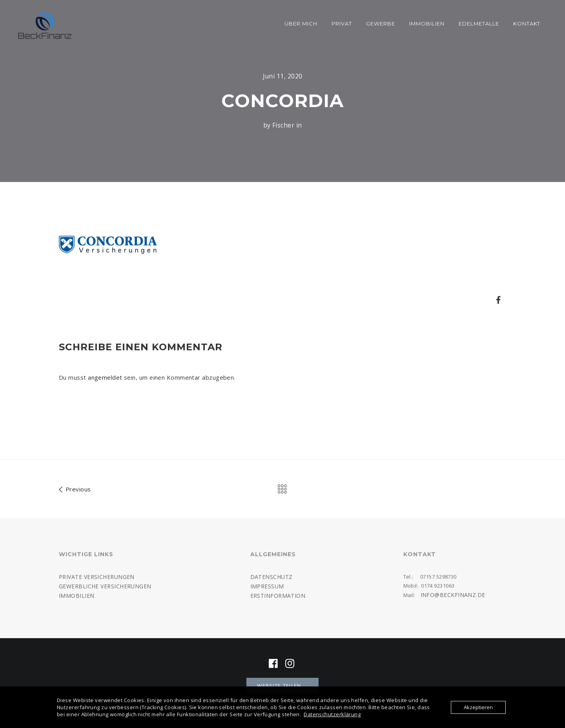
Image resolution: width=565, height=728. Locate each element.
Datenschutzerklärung (332, 714)
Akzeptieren (478, 707)
